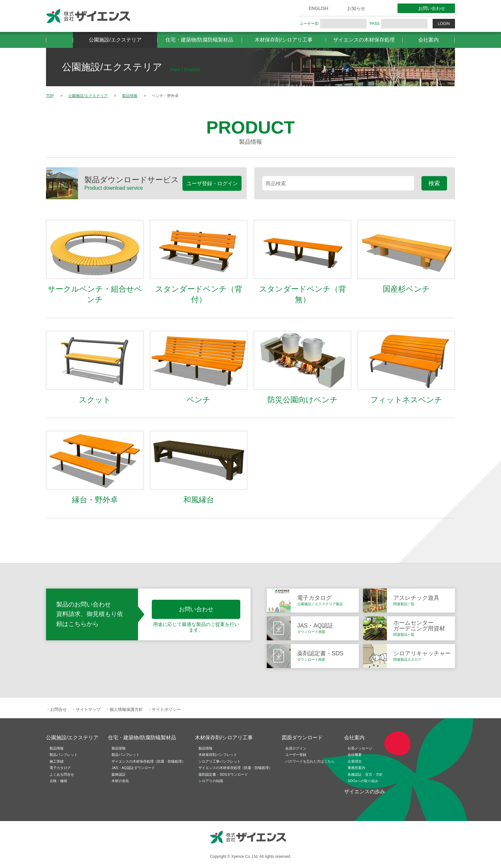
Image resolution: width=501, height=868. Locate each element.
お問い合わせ (432, 8)
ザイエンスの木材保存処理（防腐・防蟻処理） (148, 761)
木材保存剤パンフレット (218, 755)
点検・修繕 (58, 781)
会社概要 (355, 755)
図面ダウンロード (302, 738)
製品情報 (57, 748)
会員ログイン (296, 748)
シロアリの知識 (211, 781)
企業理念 (355, 761)
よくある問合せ (62, 774)
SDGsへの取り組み (363, 781)
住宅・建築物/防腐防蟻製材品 (199, 40)
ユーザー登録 (296, 755)
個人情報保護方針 (126, 709)
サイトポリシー (166, 709)
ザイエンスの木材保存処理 (364, 40)
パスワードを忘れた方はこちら (310, 761)
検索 (434, 183)
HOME (59, 40)
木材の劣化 (120, 781)
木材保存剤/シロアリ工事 (283, 40)
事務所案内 (356, 768)
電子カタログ (60, 768)
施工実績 (57, 761)
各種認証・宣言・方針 (365, 774)
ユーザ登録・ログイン (212, 183)
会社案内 (428, 40)
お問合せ (58, 709)
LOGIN (444, 24)
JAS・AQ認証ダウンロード (133, 768)
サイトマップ (88, 709)
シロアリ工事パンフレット (220, 761)
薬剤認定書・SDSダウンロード (223, 774)
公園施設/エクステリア (115, 40)
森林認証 (119, 774)
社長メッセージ (360, 748)
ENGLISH (318, 8)
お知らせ (356, 8)
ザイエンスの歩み (365, 792)
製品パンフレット (64, 755)
